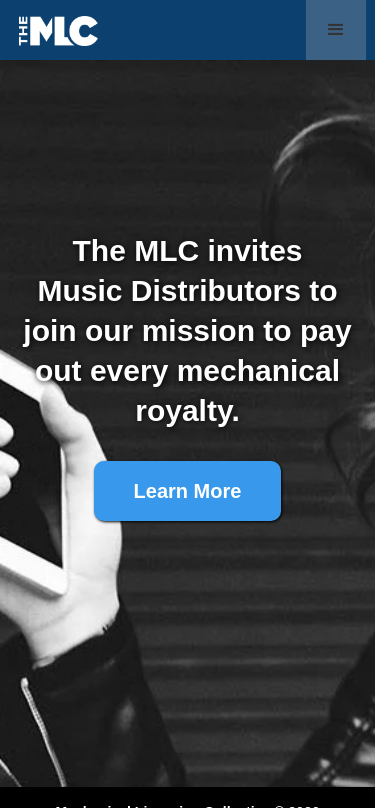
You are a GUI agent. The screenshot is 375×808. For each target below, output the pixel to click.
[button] (336, 30)
